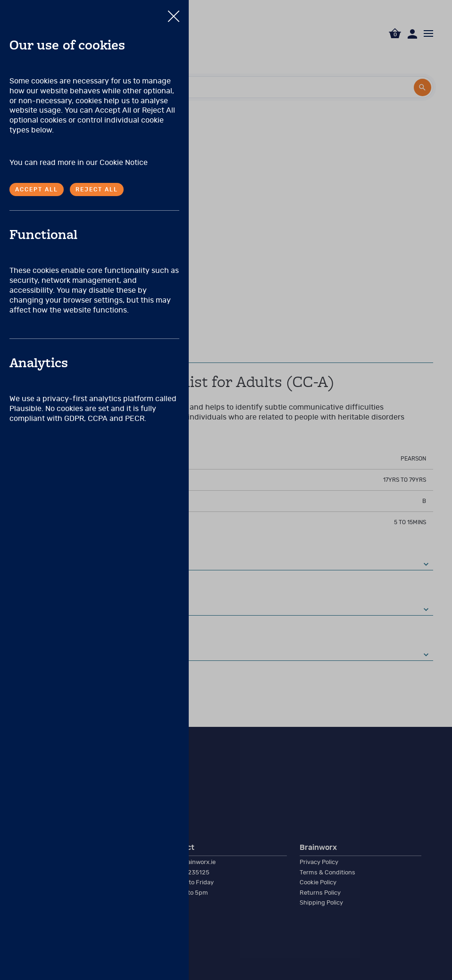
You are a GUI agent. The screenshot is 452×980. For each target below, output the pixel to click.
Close (174, 11)
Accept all (37, 189)
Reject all (97, 189)
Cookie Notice (124, 163)
